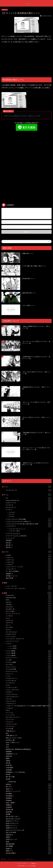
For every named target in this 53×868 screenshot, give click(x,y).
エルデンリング (29, 503)
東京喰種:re (29, 796)
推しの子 (29, 787)
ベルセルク (29, 708)
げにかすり (29, 607)
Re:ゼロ (29, 602)
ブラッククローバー (29, 697)
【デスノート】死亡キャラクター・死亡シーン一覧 (22, 116)
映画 (28, 583)
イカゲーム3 (29, 562)
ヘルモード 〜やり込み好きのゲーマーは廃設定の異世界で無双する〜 (29, 706)
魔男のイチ (29, 851)
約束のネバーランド (29, 821)
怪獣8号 (29, 784)
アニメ (28, 487)
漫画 (28, 593)
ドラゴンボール (29, 681)
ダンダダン (29, 665)
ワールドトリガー (29, 724)
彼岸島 (29, 779)
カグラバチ (29, 621)
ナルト (29, 685)
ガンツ (29, 625)
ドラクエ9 (11, 517)
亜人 (29, 733)
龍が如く (29, 543)
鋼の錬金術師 (29, 844)
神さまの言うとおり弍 (29, 819)
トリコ (29, 676)
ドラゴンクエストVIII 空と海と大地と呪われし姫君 (29, 524)
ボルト (29, 710)
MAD (29, 600)
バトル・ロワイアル (29, 690)
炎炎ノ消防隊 (29, 803)
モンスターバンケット (29, 717)
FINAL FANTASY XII (29, 501)
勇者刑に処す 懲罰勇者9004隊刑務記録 (29, 749)
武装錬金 (29, 801)
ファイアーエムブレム (29, 534)
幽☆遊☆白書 (29, 777)
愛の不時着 (29, 578)
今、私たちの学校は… (29, 571)
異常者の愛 (29, 810)
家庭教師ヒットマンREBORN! (29, 772)
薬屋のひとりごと (29, 828)
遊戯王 (29, 837)
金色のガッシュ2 (29, 839)
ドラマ (28, 552)
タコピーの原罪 (29, 662)
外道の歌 (29, 765)
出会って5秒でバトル (29, 743)
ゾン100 (29, 660)
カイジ (29, 618)
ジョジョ (29, 643)
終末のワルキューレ (29, 823)
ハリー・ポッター (29, 586)
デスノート (5, 10)
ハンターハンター (29, 688)
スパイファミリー (29, 658)
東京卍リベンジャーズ (29, 791)
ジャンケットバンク (29, 641)
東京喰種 (29, 794)
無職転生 (29, 805)
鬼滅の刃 (29, 849)
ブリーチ (29, 699)
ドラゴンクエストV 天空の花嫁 (29, 519)
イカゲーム (29, 558)
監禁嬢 (29, 814)
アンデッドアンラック (29, 614)
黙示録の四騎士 (29, 853)
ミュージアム (29, 715)
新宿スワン (29, 789)
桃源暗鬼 (29, 798)
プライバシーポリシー (23, 863)
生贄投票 (29, 807)
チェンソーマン (29, 667)
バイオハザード (29, 526)
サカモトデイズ (29, 634)
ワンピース (29, 722)
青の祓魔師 (29, 846)
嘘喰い (29, 758)
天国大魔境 (29, 768)
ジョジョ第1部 (12, 646)
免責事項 (33, 863)
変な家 (29, 763)
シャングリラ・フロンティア (29, 639)
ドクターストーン (29, 678)
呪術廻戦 (29, 752)
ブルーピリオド (29, 701)
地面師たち (29, 574)
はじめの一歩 (29, 609)
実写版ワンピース (29, 576)
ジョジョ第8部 (29, 656)
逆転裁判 (29, 541)
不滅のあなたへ (29, 731)
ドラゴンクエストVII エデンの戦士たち (29, 522)
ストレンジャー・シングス (29, 567)
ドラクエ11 (12, 512)
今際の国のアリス (29, 736)
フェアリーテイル (29, 694)
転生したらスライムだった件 (29, 830)
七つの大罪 (29, 729)
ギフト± (29, 630)
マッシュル (29, 713)
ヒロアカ (29, 692)
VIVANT (29, 555)
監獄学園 (29, 812)
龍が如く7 (29, 547)
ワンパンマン (29, 720)
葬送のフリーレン (29, 826)
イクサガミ (29, 565)
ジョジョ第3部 (29, 651)
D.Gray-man (29, 595)
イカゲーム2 (29, 560)
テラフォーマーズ (29, 672)
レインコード (29, 538)
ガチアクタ (29, 623)
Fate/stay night (29, 598)
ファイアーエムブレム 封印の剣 (29, 536)
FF (29, 498)
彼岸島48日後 (12, 782)
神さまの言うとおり (29, 816)
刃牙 (29, 745)
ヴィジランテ (29, 726)
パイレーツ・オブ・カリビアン (29, 589)
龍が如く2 (29, 545)
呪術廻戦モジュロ (29, 754)
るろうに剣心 (29, 611)
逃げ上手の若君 (29, 833)
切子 (29, 747)
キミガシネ (29, 505)
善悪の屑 (29, 756)
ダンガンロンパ (29, 507)
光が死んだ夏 (29, 740)
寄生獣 (29, 775)
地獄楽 (29, 761)
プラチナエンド (29, 704)
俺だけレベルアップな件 (29, 738)
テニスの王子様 (29, 669)
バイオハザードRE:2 (14, 531)
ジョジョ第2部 (12, 648)
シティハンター (29, 637)
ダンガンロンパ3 (29, 490)
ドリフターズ (29, 683)
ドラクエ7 (11, 514)
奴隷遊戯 (29, 770)
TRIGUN (29, 605)
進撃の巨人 (29, 835)
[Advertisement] (26, 60)
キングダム (29, 627)
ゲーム (28, 495)
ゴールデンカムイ (29, 632)
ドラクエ (29, 510)
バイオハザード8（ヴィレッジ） (17, 529)
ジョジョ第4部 (29, 653)
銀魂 (29, 842)
